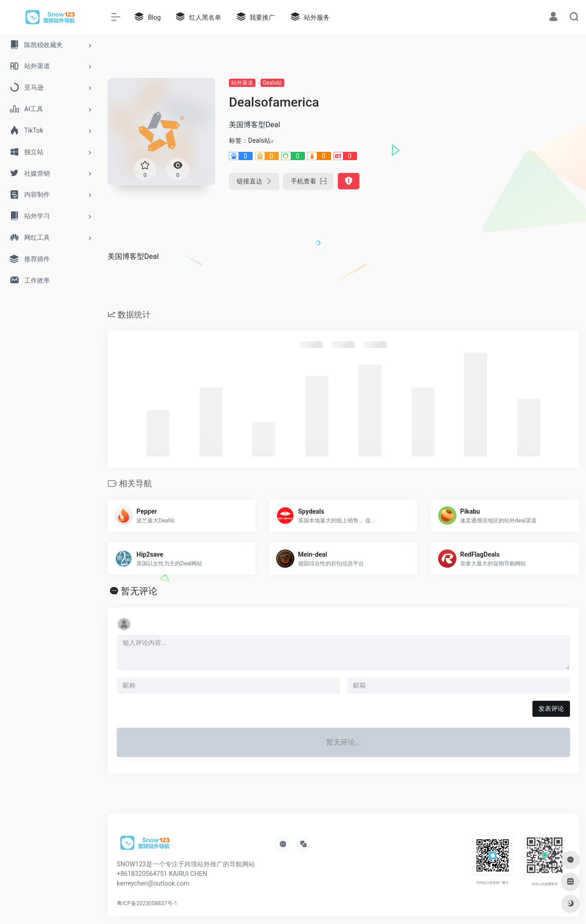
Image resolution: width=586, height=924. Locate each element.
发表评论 (551, 709)
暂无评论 (139, 591)
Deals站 (272, 83)
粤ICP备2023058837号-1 (147, 903)
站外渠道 (242, 83)
